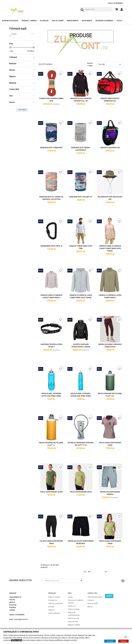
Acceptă (110, 641)
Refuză (123, 641)
